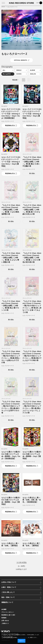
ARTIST (3, 7)
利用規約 (4, 618)
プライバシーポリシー (8, 612)
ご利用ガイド (5, 623)
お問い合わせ (5, 621)
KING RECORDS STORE (22, 3)
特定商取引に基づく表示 (8, 615)
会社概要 (4, 609)
